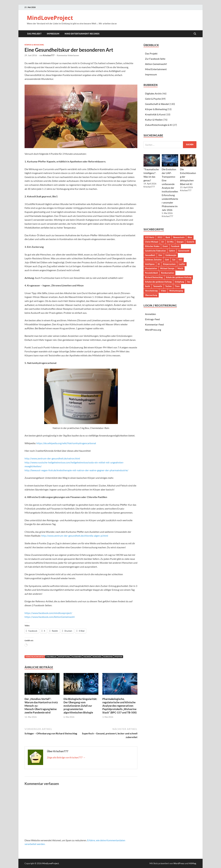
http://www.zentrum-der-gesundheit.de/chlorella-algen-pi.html (75, 536)
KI (159, 264)
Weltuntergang (176, 291)
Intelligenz (150, 264)
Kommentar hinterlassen (68, 55)
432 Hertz (150, 237)
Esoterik (190, 242)
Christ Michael (152, 242)
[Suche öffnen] (195, 34)
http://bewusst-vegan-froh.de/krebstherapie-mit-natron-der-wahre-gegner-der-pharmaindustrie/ (76, 470)
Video (163, 291)
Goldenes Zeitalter (153, 260)
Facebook (175, 246)
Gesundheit (150, 255)
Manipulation (151, 268)
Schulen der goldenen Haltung (158, 282)
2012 (160, 237)
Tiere (177, 286)
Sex (189, 282)
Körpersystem (169, 264)
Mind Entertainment (156, 69)
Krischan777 (49, 55)
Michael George (167, 268)
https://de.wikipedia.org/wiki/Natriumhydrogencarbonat (66, 443)
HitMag (192, 863)
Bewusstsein (179, 237)
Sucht (147, 286)
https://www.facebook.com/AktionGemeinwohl (50, 617)
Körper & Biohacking (34, 45)
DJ (163, 242)
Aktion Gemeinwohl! (156, 64)
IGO (180, 260)
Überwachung (151, 295)
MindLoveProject (50, 18)
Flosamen (77, 657)
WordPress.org (153, 330)
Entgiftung (64, 657)
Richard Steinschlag (154, 277)
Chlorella (51, 657)
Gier (160, 255)
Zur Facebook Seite (155, 59)
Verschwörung (151, 291)
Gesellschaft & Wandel (157, 104)
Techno (168, 286)
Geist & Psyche (153, 99)
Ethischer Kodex (152, 246)
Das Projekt (34, 34)
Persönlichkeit (151, 273)
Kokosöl (97, 657)
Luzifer (182, 264)
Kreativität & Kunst (155, 114)
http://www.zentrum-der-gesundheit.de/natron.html (52, 458)
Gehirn (172, 251)
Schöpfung (179, 282)
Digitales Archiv (153, 93)
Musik (180, 268)
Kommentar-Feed (154, 324)
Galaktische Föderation (155, 251)
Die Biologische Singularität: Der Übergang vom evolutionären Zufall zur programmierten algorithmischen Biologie (80, 706)
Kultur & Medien (154, 120)
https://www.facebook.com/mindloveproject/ (48, 613)
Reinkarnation (168, 273)
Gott (167, 260)
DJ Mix (170, 242)
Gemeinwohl (184, 251)
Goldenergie (171, 255)
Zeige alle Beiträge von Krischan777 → (66, 757)
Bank (168, 237)
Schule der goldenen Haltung (179, 277)
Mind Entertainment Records (82, 34)
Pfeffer (118, 657)
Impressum (53, 34)
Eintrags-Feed (152, 319)
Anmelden (150, 314)
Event (165, 246)
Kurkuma (108, 657)
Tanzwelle (158, 286)
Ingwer (87, 657)
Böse (190, 237)
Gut (174, 260)
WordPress (179, 863)
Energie (180, 242)
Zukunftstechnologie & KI (159, 125)
